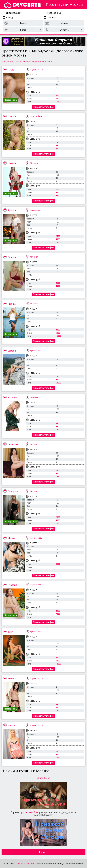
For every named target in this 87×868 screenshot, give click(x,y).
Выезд (8, 17)
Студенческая (36, 69)
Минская (34, 163)
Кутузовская (36, 210)
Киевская (34, 304)
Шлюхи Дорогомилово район (39, 62)
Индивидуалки (12, 13)
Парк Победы (36, 116)
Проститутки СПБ (25, 863)
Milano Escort (43, 778)
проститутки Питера (31, 812)
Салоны (49, 17)
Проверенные (53, 13)
